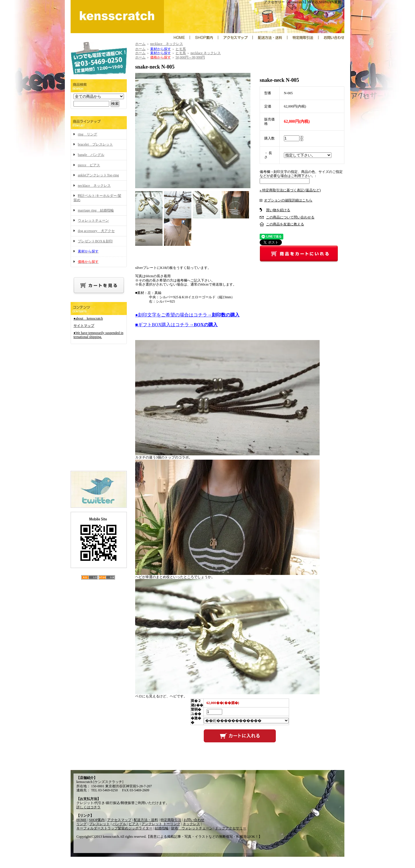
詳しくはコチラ (88, 807)
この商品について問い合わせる (290, 217)
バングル (120, 824)
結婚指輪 (162, 828)
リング (82, 824)
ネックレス (191, 824)
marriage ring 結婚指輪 (96, 210)
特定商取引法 (171, 820)
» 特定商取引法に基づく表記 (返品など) (290, 190)
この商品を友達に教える (285, 224)
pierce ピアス (89, 165)
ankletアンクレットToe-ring (98, 175)
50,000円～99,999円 (190, 57)
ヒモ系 (181, 49)
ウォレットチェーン (93, 220)
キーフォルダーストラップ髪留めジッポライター (114, 828)
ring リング (87, 134)
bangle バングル (91, 155)
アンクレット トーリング (161, 824)
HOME (81, 820)
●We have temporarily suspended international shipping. (98, 335)
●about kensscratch (88, 318)
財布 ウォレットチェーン (192, 828)
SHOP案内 (97, 820)
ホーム (140, 44)
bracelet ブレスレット (95, 144)
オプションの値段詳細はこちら (288, 200)
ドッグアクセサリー (231, 828)
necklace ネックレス (94, 186)
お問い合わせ (194, 820)
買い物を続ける (278, 210)
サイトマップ (84, 326)
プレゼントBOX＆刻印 (95, 241)
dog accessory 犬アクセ (96, 231)
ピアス (134, 824)
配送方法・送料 (146, 820)
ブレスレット (99, 824)
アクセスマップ (119, 820)
